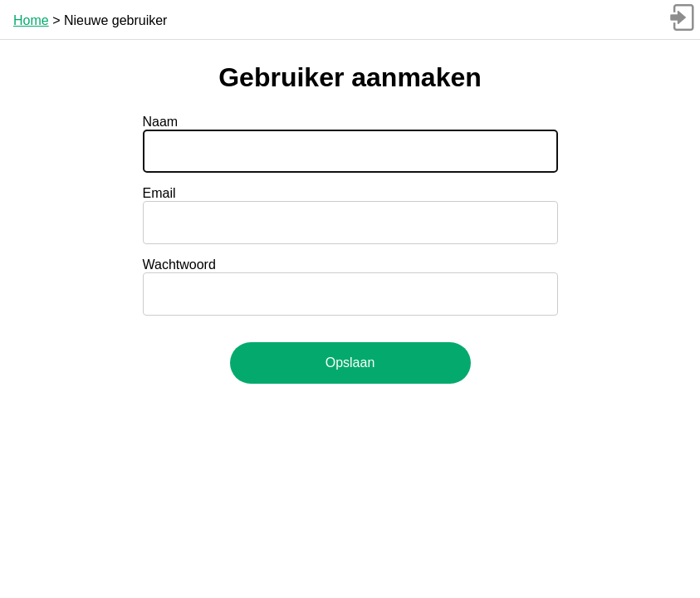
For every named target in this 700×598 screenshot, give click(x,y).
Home (31, 20)
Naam (161, 122)
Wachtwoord (179, 265)
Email (159, 193)
